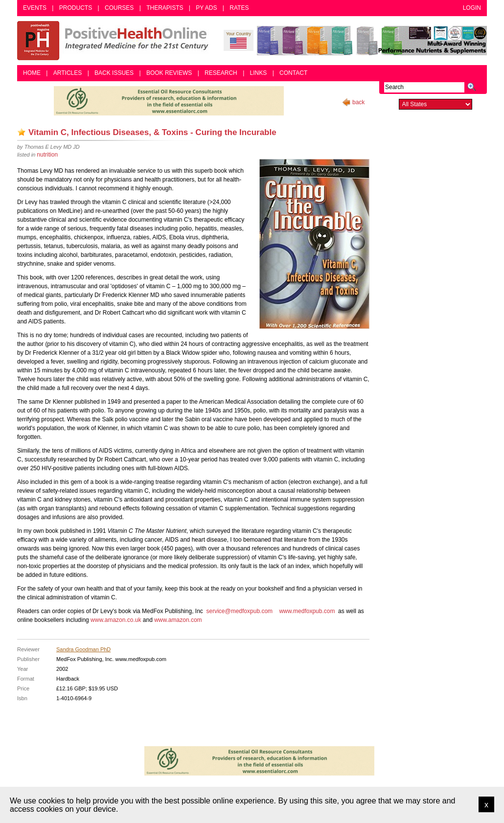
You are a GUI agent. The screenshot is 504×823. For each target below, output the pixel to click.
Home (32, 73)
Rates (239, 8)
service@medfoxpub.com (239, 611)
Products (76, 8)
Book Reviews (169, 73)
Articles (68, 73)
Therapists (165, 8)
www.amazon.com (178, 620)
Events (35, 8)
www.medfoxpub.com (307, 611)
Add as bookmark (22, 132)
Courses (119, 8)
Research (221, 73)
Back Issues (114, 73)
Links (259, 73)
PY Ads (206, 8)
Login (472, 8)
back (358, 102)
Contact (293, 73)
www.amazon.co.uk (116, 620)
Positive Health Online (115, 41)
